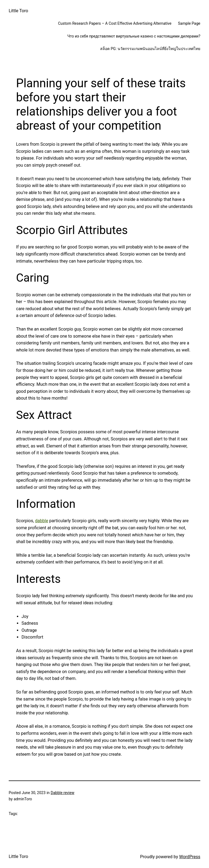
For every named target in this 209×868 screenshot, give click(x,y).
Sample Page (189, 23)
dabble (42, 521)
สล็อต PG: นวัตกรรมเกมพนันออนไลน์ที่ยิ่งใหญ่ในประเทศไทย (150, 49)
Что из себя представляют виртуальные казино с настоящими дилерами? (134, 36)
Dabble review (62, 793)
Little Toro (18, 11)
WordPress (190, 857)
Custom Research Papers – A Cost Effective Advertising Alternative (115, 23)
